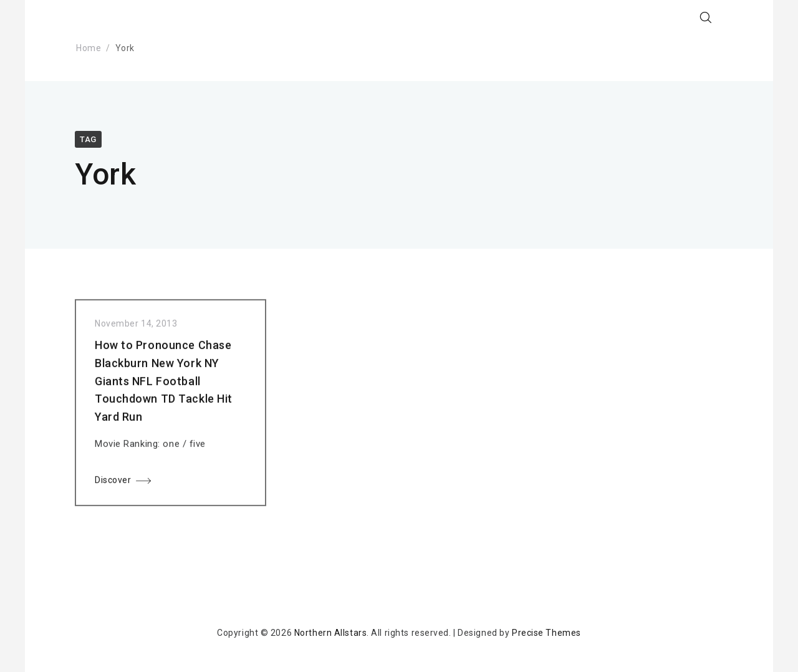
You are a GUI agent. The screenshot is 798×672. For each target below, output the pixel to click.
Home (89, 48)
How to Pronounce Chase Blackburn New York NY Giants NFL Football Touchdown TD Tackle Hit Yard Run (164, 383)
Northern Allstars (331, 633)
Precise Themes (546, 633)
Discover (113, 482)
